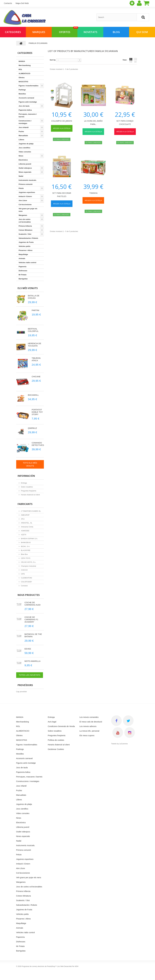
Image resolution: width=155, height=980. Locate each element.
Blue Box (24, 554)
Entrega (24, 483)
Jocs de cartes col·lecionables (25, 221)
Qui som (142, 32)
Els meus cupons (87, 735)
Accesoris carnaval (26, 98)
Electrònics (23, 160)
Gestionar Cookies (56, 749)
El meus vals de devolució (91, 722)
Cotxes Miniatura (26, 230)
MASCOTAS (23, 82)
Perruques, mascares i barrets (28, 115)
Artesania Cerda (27, 527)
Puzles (21, 131)
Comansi (24, 586)
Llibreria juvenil (25, 164)
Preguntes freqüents (28, 491)
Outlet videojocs (25, 168)
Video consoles (25, 152)
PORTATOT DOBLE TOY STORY (37, 412)
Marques (39, 32)
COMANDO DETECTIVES (38, 444)
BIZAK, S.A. (25, 546)
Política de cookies (56, 740)
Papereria (23, 267)
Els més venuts (28, 288)
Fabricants (25, 504)
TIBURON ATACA (36, 359)
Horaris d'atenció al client (30, 495)
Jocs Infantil (24, 127)
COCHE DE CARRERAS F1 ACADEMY (31, 619)
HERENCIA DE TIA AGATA (35, 345)
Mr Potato (23, 275)
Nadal (21, 176)
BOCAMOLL (33, 395)
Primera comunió (26, 184)
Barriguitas (23, 279)
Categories (13, 32)
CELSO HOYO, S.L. (28, 562)
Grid (131, 60)
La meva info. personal (89, 731)
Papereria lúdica (25, 110)
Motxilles (22, 94)
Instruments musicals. (28, 180)
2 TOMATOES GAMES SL (31, 511)
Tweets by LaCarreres (119, 744)
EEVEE (28, 649)
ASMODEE (25, 531)
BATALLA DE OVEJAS (34, 297)
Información (26, 476)
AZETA (23, 535)
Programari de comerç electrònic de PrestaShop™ (39, 966)
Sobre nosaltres (27, 487)
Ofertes (68, 30)
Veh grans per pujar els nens (28, 210)
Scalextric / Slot (25, 234)
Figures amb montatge (28, 102)
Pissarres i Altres (26, 250)
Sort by (53, 60)
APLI (23, 519)
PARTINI (36, 310)
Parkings (22, 90)
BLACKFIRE (25, 550)
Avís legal (52, 722)
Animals (22, 258)
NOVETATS (90, 32)
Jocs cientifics (25, 148)
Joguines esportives (27, 192)
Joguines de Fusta (26, 242)
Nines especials (25, 172)
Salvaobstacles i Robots (28, 238)
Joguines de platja (26, 144)
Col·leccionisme (25, 205)
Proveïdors (25, 685)
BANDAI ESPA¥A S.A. (29, 539)
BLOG (116, 32)
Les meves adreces (88, 726)
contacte (8, 3)
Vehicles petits (25, 246)
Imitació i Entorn (25, 196)
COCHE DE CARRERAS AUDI (33, 604)
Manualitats (23, 136)
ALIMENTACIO (24, 73)
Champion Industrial (28, 566)
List (135, 60)
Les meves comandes (89, 717)
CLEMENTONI (26, 578)
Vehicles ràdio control (27, 263)
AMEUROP (25, 515)
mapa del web (22, 3)
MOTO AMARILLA (33, 661)
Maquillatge (23, 254)
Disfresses (23, 271)
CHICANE (36, 377)
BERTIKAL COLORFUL (33, 330)
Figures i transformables (29, 86)
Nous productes (29, 595)
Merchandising (25, 65)
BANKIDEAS (26, 542)
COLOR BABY (26, 582)
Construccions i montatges (25, 122)
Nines (21, 156)
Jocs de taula (24, 106)
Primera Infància (25, 226)
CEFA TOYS (25, 558)
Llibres (21, 140)
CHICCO (24, 570)
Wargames (23, 215)
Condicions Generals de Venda (61, 726)
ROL (20, 69)
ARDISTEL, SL (26, 523)
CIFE (23, 574)
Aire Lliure (23, 200)
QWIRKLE (32, 428)
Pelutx (21, 188)
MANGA (22, 61)
